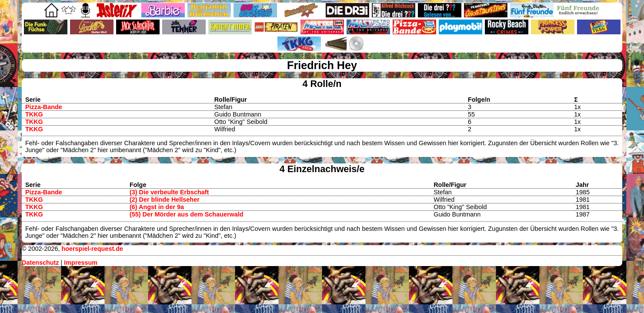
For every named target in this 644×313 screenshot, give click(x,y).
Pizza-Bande (44, 107)
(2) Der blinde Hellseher (165, 200)
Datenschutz (40, 263)
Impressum (81, 263)
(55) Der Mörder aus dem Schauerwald (187, 214)
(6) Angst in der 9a (157, 207)
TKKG (34, 114)
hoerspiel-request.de (92, 249)
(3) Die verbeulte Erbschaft (169, 192)
